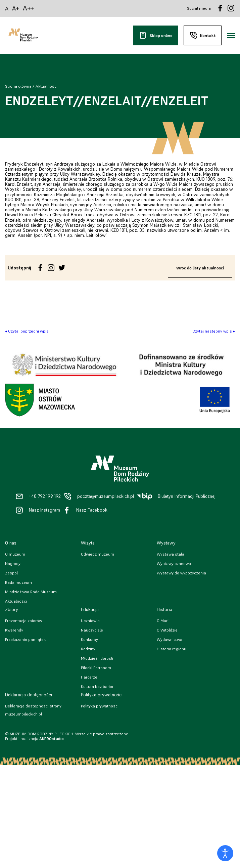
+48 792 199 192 (45, 496)
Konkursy (89, 639)
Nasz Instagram (44, 510)
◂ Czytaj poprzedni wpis (27, 331)
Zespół (11, 573)
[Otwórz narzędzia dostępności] (225, 853)
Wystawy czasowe (174, 563)
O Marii (163, 621)
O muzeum (15, 554)
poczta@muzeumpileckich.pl (106, 496)
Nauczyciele (92, 630)
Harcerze (89, 677)
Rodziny (88, 649)
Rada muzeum (18, 582)
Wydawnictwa (170, 639)
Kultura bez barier (97, 686)
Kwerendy (14, 630)
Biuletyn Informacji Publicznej (187, 496)
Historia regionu (172, 649)
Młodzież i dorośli (97, 658)
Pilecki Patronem (96, 668)
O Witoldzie (167, 630)
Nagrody (13, 563)
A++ (29, 8)
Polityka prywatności (100, 706)
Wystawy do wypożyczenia (181, 573)
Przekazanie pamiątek (25, 639)
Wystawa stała (171, 554)
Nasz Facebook (92, 510)
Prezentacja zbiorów (23, 621)
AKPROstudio (52, 739)
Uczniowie (90, 621)
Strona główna (18, 86)
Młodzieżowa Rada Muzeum (31, 592)
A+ (16, 8)
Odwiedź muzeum (98, 554)
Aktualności (46, 86)
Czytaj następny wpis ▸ (214, 331)
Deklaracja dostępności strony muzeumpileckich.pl (33, 710)
